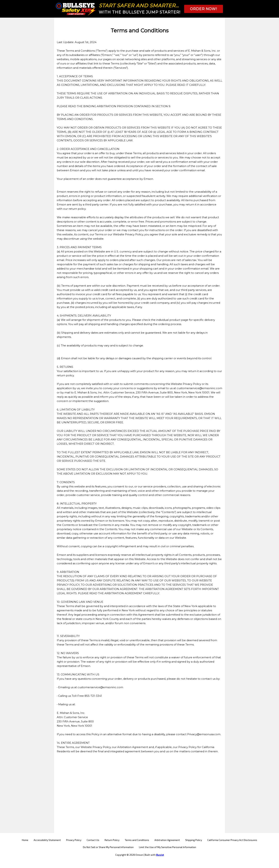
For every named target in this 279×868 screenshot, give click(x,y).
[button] (204, 9)
